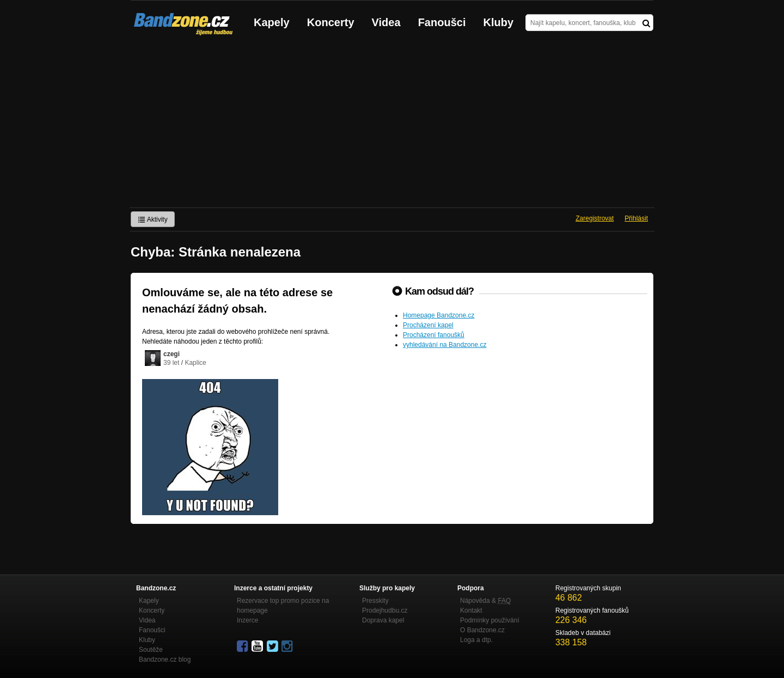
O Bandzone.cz (482, 630)
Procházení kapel (428, 325)
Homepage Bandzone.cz (439, 315)
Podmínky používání (490, 620)
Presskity (375, 601)
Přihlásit (636, 218)
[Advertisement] (392, 126)
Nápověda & (485, 601)
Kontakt (471, 610)
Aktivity (153, 219)
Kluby (499, 22)
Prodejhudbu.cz (385, 610)
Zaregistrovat (595, 218)
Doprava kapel (383, 620)
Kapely (272, 22)
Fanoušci (442, 22)
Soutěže (151, 650)
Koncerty (331, 22)
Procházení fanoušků (434, 335)
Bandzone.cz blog (165, 659)
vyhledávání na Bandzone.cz (445, 345)
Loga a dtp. (476, 640)
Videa (386, 22)
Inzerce (247, 620)
